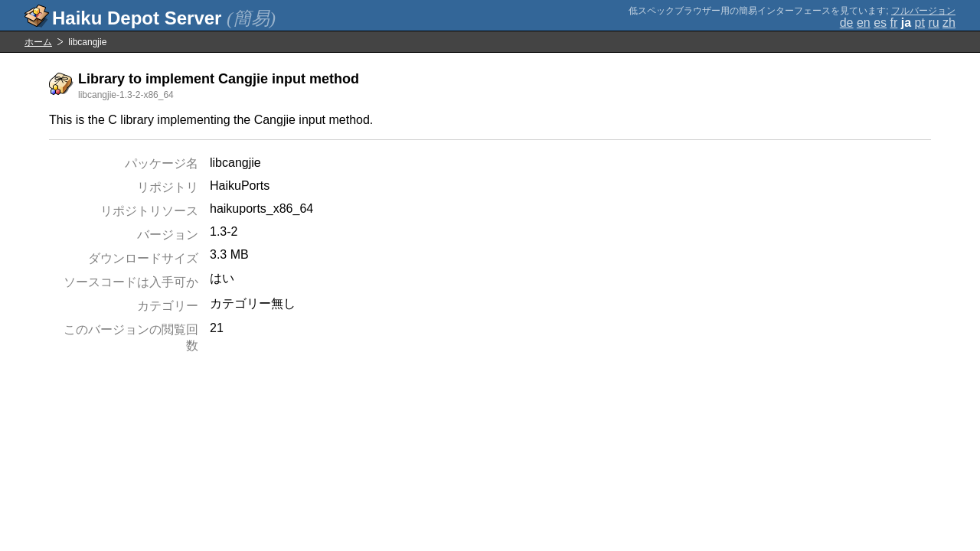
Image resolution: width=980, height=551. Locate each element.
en (864, 23)
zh (949, 23)
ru (933, 23)
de (847, 23)
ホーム (38, 42)
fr (894, 23)
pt (920, 23)
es (880, 23)
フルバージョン (923, 11)
